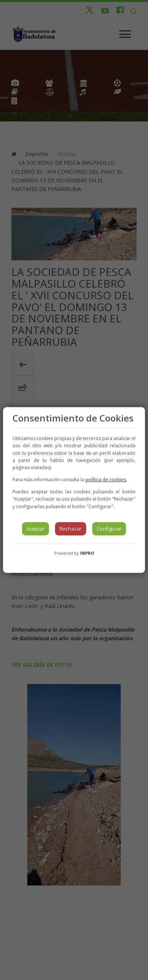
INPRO (87, 553)
